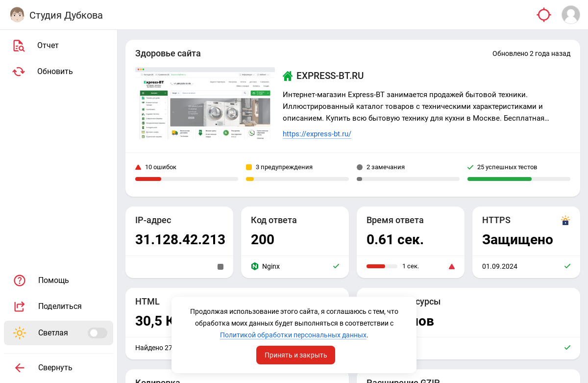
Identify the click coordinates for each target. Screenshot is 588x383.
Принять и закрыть (296, 355)
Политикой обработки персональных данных (293, 335)
